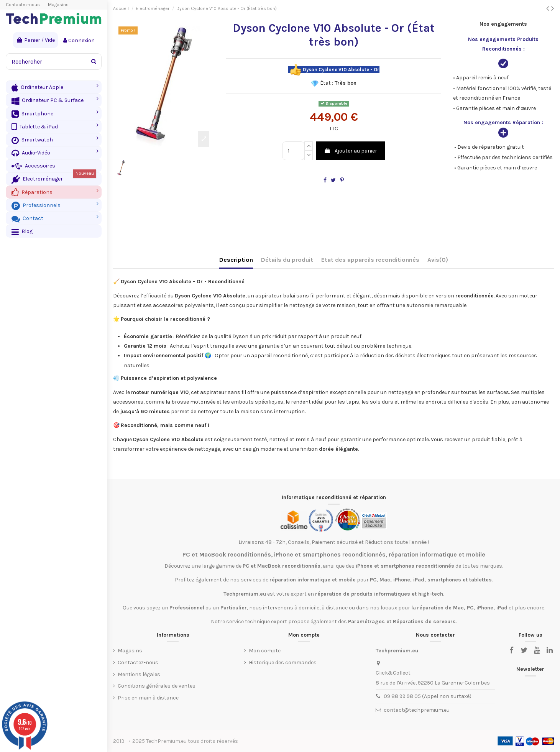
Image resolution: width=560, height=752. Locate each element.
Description (236, 260)
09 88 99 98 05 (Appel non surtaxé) (428, 696)
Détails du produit (287, 260)
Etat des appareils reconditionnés (370, 260)
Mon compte (265, 651)
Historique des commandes (283, 663)
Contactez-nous (23, 5)
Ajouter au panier (351, 151)
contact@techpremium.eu (417, 710)
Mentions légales (139, 674)
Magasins (58, 5)
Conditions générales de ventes (157, 686)
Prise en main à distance (148, 698)
